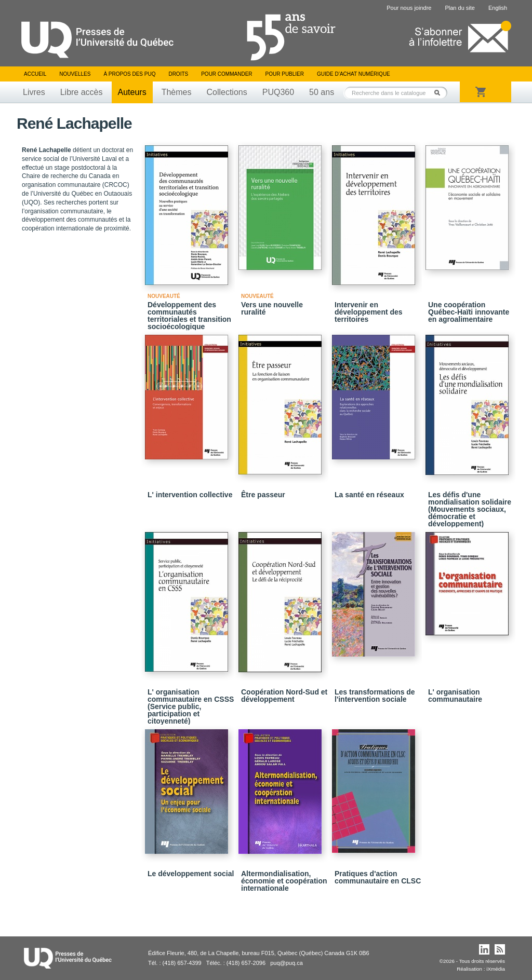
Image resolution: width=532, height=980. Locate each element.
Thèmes (177, 92)
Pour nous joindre (409, 8)
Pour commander (227, 74)
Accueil (35, 74)
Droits (178, 74)
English (498, 8)
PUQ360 (278, 92)
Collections (227, 92)
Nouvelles (75, 74)
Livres (34, 92)
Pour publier (285, 74)
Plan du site (460, 8)
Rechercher (440, 93)
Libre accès (82, 92)
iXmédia (496, 969)
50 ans (322, 92)
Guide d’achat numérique (354, 74)
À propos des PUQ (129, 74)
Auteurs (132, 92)
